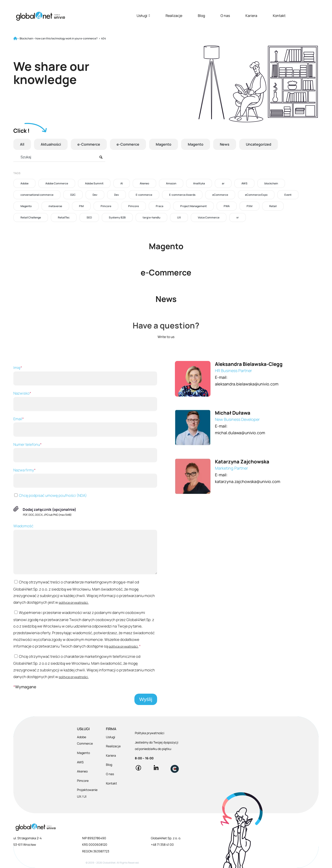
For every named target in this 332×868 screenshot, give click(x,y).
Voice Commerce (209, 217)
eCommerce (220, 195)
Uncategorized (259, 144)
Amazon (171, 183)
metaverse (55, 206)
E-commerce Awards (182, 195)
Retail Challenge (31, 217)
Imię (85, 375)
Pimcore (106, 206)
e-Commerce (89, 144)
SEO (89, 217)
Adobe (24, 183)
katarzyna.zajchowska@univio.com (248, 481)
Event (288, 195)
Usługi (143, 16)
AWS (244, 183)
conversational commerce (37, 195)
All (22, 144)
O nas (225, 16)
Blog (201, 16)
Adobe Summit (94, 183)
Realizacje (174, 16)
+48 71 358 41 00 (162, 845)
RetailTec (64, 217)
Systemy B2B (117, 217)
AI (122, 183)
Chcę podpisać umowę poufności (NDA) (50, 495)
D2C (73, 195)
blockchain (271, 183)
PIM (81, 206)
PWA (227, 206)
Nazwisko (85, 401)
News (225, 144)
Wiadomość (85, 549)
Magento (164, 144)
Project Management (193, 206)
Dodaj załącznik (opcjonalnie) (50, 509)
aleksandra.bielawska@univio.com (247, 384)
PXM (249, 206)
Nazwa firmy (85, 478)
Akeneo (144, 183)
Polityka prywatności (150, 733)
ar (223, 183)
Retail (273, 206)
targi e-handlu (151, 217)
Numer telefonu (85, 452)
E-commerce (144, 195)
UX (179, 217)
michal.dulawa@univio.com (240, 433)
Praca (160, 206)
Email (85, 426)
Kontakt (279, 16)
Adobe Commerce (57, 183)
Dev (95, 195)
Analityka (199, 183)
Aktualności (51, 144)
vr (238, 217)
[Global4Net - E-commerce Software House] (40, 16)
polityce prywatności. (74, 602)
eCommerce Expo (256, 195)
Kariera (251, 16)
